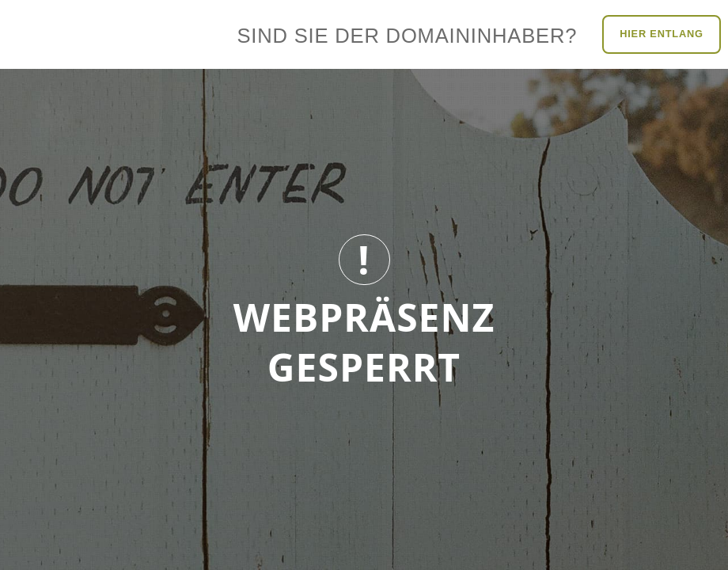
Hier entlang (662, 34)
